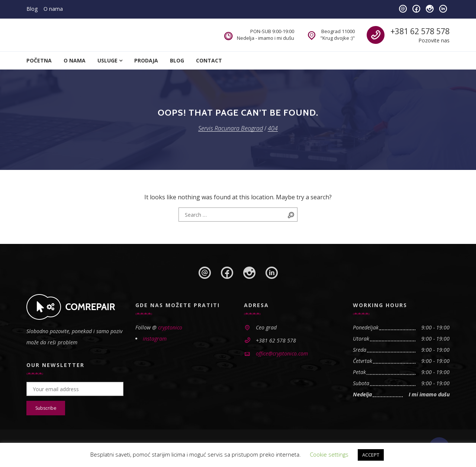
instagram (155, 339)
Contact (209, 60)
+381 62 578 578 (420, 31)
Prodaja (146, 60)
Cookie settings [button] (329, 454)
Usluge (107, 60)
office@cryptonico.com (282, 353)
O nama (53, 9)
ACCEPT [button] (371, 455)
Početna (39, 60)
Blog (32, 9)
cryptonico (170, 327)
